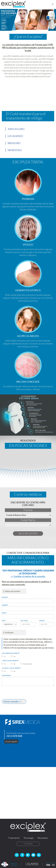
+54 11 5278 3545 (14, 736)
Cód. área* (24, 621)
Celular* (42, 621)
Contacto (28, 844)
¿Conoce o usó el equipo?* (11, 668)
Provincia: (28, 510)
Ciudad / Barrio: (28, 520)
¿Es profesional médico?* (11, 653)
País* (4, 621)
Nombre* (5, 597)
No (14, 657)
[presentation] (20, 693)
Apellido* (5, 605)
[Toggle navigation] (53, 4)
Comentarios (6, 675)
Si (5, 657)
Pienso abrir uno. (28, 664)
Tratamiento (14, 838)
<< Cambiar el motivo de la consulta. (28, 576)
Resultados (43, 838)
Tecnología (29, 838)
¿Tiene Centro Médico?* (10, 661)
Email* (4, 613)
